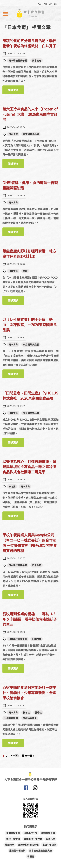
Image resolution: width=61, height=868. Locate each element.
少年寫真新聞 (11, 718)
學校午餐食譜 (13, 839)
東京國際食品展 (31, 134)
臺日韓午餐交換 (17, 851)
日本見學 (50, 839)
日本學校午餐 (31, 833)
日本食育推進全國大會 (41, 851)
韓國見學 (10, 845)
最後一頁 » (28, 756)
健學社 (38, 712)
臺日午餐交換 (49, 845)
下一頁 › (15, 756)
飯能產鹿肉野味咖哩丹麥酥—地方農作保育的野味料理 (29, 253)
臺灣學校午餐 (13, 833)
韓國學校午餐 (48, 833)
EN (56, 4)
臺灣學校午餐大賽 (33, 839)
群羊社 (26, 712)
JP (50, 4)
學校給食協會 (30, 718)
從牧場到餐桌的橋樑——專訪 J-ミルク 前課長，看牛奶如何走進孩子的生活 (30, 619)
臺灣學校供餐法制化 (28, 845)
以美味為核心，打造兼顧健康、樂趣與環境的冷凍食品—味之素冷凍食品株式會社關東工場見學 (29, 467)
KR (45, 4)
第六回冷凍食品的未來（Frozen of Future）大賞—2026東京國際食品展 (30, 114)
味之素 (12, 486)
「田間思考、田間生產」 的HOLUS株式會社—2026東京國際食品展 (30, 395)
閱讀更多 (16, 91)
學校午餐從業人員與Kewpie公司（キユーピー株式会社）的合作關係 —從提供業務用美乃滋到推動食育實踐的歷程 (30, 543)
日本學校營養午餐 (18, 60)
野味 (25, 271)
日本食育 (37, 60)
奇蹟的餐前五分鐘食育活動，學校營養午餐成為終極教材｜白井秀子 (29, 43)
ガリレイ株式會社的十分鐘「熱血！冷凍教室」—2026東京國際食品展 (30, 325)
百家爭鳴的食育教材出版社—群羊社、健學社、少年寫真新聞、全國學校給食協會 (29, 693)
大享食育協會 (26, 788)
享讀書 (31, 856)
